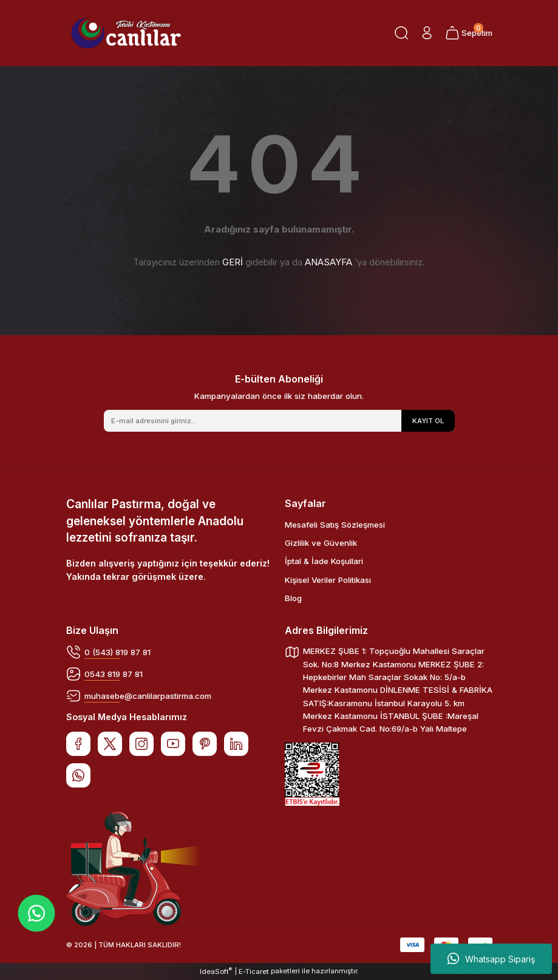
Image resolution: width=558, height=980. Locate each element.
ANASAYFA (328, 262)
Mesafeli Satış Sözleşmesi (335, 525)
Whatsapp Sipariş (491, 959)
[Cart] (469, 33)
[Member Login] (427, 33)
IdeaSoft (216, 971)
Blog (293, 598)
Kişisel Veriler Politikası (328, 580)
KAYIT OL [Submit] (428, 421)
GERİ (233, 262)
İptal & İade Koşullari (324, 561)
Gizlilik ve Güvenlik (321, 543)
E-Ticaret (254, 971)
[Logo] (126, 33)
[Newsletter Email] (279, 421)
